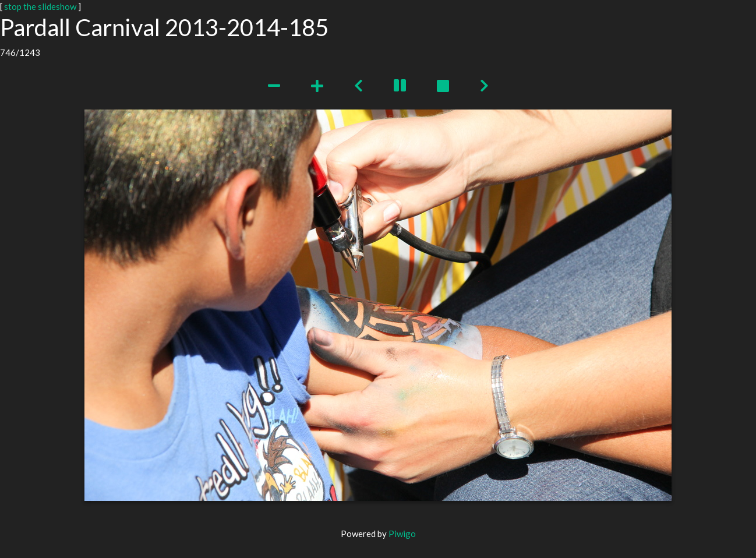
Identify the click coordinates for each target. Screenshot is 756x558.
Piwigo (402, 534)
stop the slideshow (40, 6)
